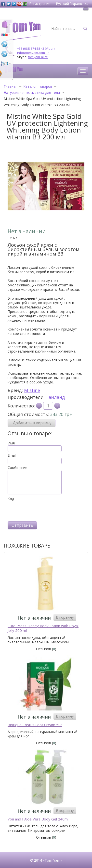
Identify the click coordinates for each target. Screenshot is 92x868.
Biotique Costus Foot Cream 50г (35, 725)
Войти (21, 4)
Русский (62, 4)
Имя (11, 443)
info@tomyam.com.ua (33, 53)
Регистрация (40, 4)
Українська (79, 4)
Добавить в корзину (32, 423)
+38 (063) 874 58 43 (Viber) (36, 49)
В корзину (65, 617)
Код (11, 499)
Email (12, 455)
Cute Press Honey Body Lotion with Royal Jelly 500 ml (43, 628)
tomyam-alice (38, 57)
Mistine (32, 390)
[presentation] (45, 511)
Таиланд (55, 397)
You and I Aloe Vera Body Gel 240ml (38, 819)
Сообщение (17, 468)
